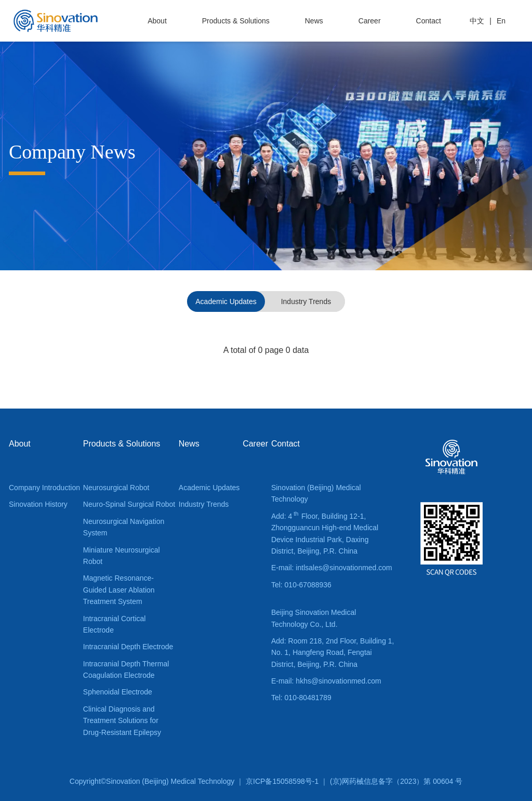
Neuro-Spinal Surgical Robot (129, 504)
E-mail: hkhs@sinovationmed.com (326, 681)
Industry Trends (306, 301)
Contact (429, 21)
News (314, 21)
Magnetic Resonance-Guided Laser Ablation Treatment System (119, 590)
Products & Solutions (236, 21)
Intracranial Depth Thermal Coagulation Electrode (126, 669)
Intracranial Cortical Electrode (115, 624)
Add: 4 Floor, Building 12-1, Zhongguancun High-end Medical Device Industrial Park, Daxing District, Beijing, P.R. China (325, 533)
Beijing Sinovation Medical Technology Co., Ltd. (314, 618)
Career (370, 21)
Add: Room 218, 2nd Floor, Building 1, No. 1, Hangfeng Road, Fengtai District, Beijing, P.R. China (333, 653)
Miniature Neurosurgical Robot (122, 556)
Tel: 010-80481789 (301, 698)
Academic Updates (226, 301)
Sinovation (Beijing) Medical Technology (316, 493)
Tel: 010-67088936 (301, 585)
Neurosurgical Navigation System (124, 527)
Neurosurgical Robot (116, 488)
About (157, 21)
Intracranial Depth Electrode (128, 647)
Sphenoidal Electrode (118, 692)
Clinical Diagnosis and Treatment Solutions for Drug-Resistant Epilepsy (122, 721)
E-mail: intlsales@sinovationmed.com (332, 568)
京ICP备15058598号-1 (282, 781)
